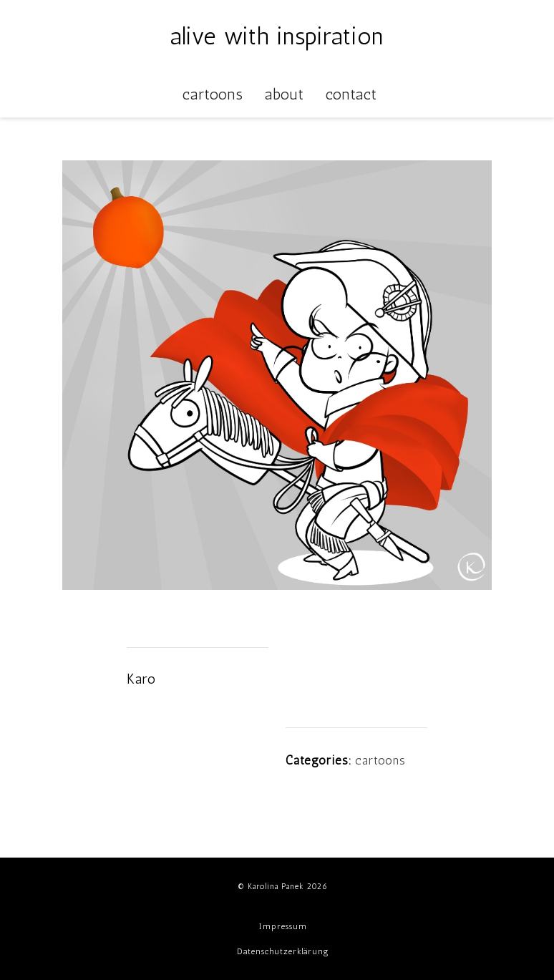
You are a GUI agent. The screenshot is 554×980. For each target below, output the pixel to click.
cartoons (380, 760)
